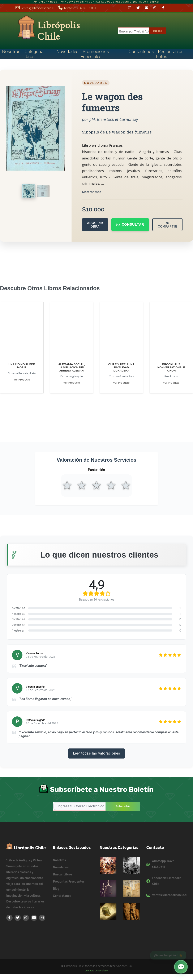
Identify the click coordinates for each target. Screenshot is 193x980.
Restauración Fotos (170, 54)
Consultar (130, 225)
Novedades (67, 52)
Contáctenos (141, 52)
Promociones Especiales (95, 54)
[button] (181, 966)
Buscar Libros (63, 874)
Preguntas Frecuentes (69, 881)
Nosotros (11, 52)
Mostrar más (92, 192)
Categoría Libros (33, 54)
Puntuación (96, 470)
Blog (56, 889)
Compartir (167, 225)
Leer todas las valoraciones (96, 753)
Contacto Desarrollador (97, 970)
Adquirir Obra (95, 225)
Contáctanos (62, 896)
